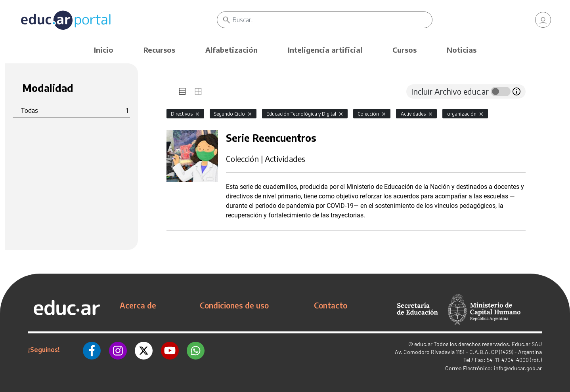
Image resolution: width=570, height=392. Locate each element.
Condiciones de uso (234, 305)
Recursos (159, 50)
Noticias (462, 50)
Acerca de (138, 305)
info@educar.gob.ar (518, 368)
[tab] (182, 91)
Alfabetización (231, 50)
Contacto (331, 305)
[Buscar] (332, 20)
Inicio (104, 50)
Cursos (405, 50)
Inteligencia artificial (325, 50)
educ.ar (423, 344)
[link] (543, 20)
